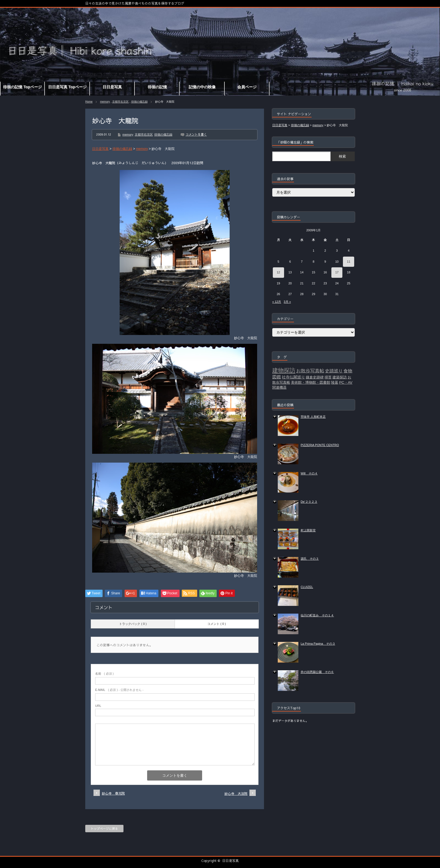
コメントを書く (196, 134)
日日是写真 (230, 861)
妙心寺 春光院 (113, 793)
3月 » (287, 302)
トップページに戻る (104, 829)
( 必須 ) (104, 674)
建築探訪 (340, 377)
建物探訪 (284, 370)
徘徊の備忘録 (139, 102)
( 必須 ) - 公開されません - (119, 690)
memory (105, 102)
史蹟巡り (334, 371)
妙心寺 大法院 (236, 793)
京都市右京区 (120, 102)
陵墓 (335, 382)
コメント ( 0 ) (217, 624)
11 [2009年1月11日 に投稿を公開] (349, 262)
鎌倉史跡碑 (315, 377)
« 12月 (277, 302)
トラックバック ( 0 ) (133, 624)
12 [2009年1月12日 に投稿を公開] (278, 272)
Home (89, 102)
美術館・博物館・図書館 (311, 382)
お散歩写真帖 (310, 371)
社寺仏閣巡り (293, 377)
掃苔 (328, 377)
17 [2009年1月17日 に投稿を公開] (337, 272)
